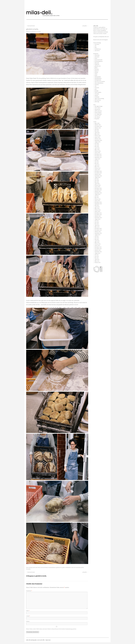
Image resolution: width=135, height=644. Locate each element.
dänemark (97, 63)
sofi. (96, 46)
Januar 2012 (97, 245)
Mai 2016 (97, 182)
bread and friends (44, 567)
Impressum (48, 640)
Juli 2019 (97, 129)
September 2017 (98, 157)
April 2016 (97, 184)
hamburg (97, 69)
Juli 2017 (97, 160)
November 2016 (98, 173)
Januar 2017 (97, 170)
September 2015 (98, 193)
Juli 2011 (97, 255)
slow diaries (97, 117)
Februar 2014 (98, 210)
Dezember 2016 (98, 171)
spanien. (96, 95)
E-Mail (28, 616)
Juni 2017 (97, 162)
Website (28, 621)
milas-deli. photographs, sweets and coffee (36, 640)
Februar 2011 (98, 263)
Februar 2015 (98, 199)
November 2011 (98, 249)
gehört (64, 567)
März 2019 (97, 134)
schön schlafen (98, 92)
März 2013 (97, 227)
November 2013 (98, 215)
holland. (96, 72)
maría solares (98, 108)
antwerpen (97, 57)
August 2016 (97, 177)
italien (96, 74)
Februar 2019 (98, 136)
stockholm (97, 97)
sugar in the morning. (99, 98)
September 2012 (98, 233)
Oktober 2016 (98, 174)
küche (96, 75)
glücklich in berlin (74, 305)
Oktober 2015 (98, 191)
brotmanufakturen (52, 567)
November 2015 (98, 190)
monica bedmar (98, 112)
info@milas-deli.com (104, 37)
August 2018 (97, 142)
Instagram (105, 40)
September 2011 (98, 252)
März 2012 (97, 242)
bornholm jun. (98, 49)
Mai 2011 (97, 258)
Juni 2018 (97, 145)
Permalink (28, 569)
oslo (95, 86)
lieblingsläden (98, 77)
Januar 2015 (97, 201)
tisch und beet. (98, 100)
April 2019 (97, 133)
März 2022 (97, 123)
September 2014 (98, 204)
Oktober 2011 (98, 250)
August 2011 (97, 253)
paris (96, 89)
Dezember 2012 (98, 228)
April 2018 (97, 148)
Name (28, 611)
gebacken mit (59, 567)
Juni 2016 (97, 180)
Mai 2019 (97, 131)
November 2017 (98, 156)
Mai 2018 (97, 146)
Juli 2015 (97, 196)
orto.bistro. (97, 44)
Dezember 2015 (98, 188)
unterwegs (97, 102)
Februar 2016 (98, 185)
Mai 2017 (97, 163)
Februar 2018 (98, 151)
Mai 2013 (97, 224)
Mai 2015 (97, 198)
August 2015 (97, 194)
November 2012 (98, 230)
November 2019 (98, 126)
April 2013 (97, 225)
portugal (96, 91)
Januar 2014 (97, 211)
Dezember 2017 (98, 154)
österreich (97, 88)
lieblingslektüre (98, 78)
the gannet (97, 119)
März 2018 (97, 150)
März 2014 (97, 208)
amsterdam (97, 55)
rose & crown (98, 116)
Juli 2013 (97, 221)
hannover (97, 71)
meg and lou (97, 109)
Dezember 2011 (98, 247)
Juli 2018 (97, 143)
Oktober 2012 (98, 232)
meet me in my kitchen (100, 81)
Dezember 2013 (98, 213)
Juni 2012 (97, 238)
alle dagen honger (98, 106)
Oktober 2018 (98, 139)
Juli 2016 (97, 179)
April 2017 (97, 165)
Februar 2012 (98, 244)
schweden (97, 94)
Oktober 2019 (98, 128)
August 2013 (97, 219)
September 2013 (98, 218)
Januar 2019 (97, 137)
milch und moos (98, 111)
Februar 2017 (98, 168)
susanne (39, 31)
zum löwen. (97, 51)
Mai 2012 (97, 239)
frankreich (97, 64)
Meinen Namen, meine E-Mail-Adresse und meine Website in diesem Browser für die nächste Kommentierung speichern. (51, 629)
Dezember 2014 (98, 202)
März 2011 (97, 261)
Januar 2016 (97, 187)
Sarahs (28, 301)
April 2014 (97, 207)
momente (97, 85)
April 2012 (97, 241)
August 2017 (97, 159)
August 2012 (97, 235)
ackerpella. (85, 26)
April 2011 (97, 259)
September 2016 (98, 176)
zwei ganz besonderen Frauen (63, 78)
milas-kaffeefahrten (99, 83)
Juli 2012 (97, 236)
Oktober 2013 (98, 216)
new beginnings (98, 114)
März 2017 (97, 167)
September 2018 (98, 140)
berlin (39, 567)
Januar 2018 (97, 153)
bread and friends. (31, 26)
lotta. (96, 47)
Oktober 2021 (98, 125)
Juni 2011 (97, 256)
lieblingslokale (98, 80)
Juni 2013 (97, 222)
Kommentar (29, 591)
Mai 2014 (97, 205)
